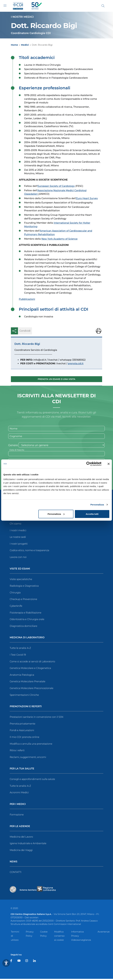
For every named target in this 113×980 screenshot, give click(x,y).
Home (14, 45)
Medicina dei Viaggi (21, 851)
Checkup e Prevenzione (23, 600)
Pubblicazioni (27, 299)
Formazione (17, 816)
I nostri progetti (19, 545)
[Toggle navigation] (5, 6)
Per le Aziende (20, 828)
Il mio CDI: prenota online (24, 738)
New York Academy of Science (59, 239)
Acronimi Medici (19, 794)
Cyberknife (16, 607)
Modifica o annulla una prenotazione (31, 745)
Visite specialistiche (21, 580)
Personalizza (97, 505)
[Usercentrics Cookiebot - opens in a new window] (89, 464)
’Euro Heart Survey (87, 198)
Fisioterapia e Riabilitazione (26, 614)
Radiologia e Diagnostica (24, 587)
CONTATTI (16, 873)
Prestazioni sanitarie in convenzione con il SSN (36, 718)
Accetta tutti (92, 514)
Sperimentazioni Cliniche (24, 696)
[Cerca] (103, 6)
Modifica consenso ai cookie (59, 937)
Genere (13, 446)
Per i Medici (18, 805)
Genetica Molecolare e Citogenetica (30, 669)
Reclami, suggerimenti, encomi (28, 758)
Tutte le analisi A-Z (20, 649)
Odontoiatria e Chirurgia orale (27, 620)
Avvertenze (104, 933)
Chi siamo (15, 525)
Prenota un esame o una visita (57, 379)
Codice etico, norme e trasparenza (29, 552)
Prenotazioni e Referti (26, 708)
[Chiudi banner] (109, 464)
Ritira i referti (17, 752)
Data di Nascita (17, 450)
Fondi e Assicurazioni (22, 731)
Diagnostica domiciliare (23, 627)
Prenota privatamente (23, 725)
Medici (25, 45)
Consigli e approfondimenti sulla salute (32, 780)
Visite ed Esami (20, 570)
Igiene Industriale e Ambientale (28, 845)
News (14, 863)
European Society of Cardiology (56, 186)
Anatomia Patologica (22, 676)
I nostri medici (18, 532)
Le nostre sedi (18, 538)
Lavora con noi (18, 558)
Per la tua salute (22, 770)
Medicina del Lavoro (21, 838)
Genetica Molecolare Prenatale (28, 683)
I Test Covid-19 (18, 656)
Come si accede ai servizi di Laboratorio (32, 663)
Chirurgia (15, 594)
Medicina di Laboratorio (27, 639)
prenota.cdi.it (76, 364)
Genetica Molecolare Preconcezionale (31, 689)
